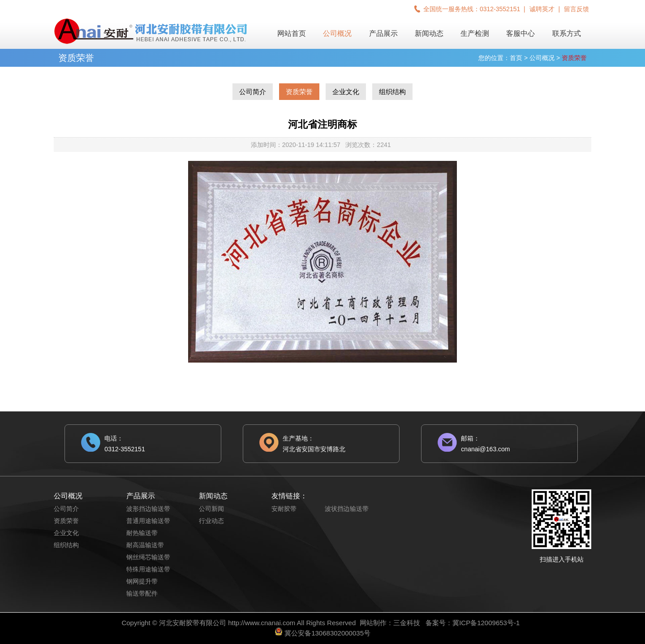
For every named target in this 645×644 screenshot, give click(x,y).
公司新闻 (211, 509)
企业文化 (346, 92)
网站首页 (292, 33)
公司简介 (253, 92)
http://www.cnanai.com (262, 623)
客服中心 (520, 33)
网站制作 (373, 623)
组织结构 (392, 92)
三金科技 (407, 623)
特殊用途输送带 (148, 569)
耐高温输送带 (145, 545)
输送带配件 (142, 593)
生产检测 (475, 33)
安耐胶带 (284, 509)
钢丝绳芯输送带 (148, 557)
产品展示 (383, 33)
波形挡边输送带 (148, 509)
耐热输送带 (142, 533)
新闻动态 (429, 33)
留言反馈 (576, 9)
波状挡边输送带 (347, 509)
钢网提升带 (142, 581)
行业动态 (211, 521)
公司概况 (337, 33)
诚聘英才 (542, 9)
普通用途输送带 (148, 521)
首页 (516, 58)
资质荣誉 (299, 92)
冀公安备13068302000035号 (327, 633)
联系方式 (567, 33)
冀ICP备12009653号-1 (486, 623)
